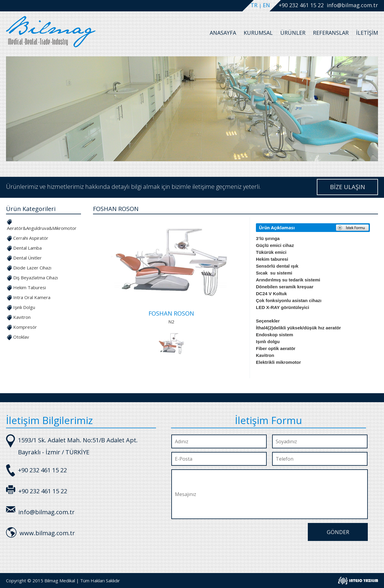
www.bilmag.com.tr (47, 533)
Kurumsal (258, 33)
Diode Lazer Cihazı (32, 268)
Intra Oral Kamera (32, 297)
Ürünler (293, 33)
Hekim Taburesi (30, 287)
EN (266, 5)
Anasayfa (223, 33)
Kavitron (22, 317)
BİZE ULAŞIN (348, 187)
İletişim (367, 33)
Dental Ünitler (27, 258)
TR (255, 5)
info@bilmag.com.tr (352, 5)
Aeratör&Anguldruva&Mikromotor (42, 228)
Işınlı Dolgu (24, 307)
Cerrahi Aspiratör (31, 238)
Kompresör (25, 327)
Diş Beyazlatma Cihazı (36, 278)
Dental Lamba (27, 248)
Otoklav (21, 337)
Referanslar (331, 33)
